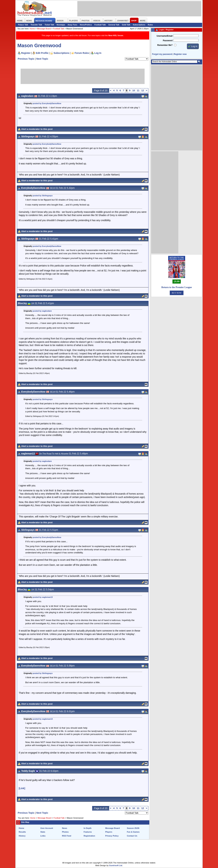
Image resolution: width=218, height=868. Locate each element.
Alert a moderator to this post (37, 129)
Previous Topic (26, 59)
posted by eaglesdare (42, 311)
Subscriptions (139, 25)
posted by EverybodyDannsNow (47, 103)
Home (32, 29)
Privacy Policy (112, 836)
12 (143, 90)
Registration (89, 836)
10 (134, 90)
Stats (43, 832)
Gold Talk (126, 25)
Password (168, 41)
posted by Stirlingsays (43, 196)
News (65, 828)
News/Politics (86, 25)
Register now (180, 54)
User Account (47, 828)
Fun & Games (133, 832)
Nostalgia (61, 25)
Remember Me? (165, 45)
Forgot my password (162, 54)
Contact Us (132, 836)
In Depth (88, 828)
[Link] (22, 788)
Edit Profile (42, 53)
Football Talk (100, 25)
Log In (98, 53)
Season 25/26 (133, 828)
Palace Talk (23, 25)
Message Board (44, 29)
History (22, 836)
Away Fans (72, 25)
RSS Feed (67, 836)
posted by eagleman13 (43, 597)
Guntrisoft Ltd (116, 865)
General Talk (114, 25)
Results (22, 832)
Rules (150, 25)
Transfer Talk (36, 25)
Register (26, 53)
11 (138, 90)
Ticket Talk (49, 25)
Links (43, 836)
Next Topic (42, 59)
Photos (65, 832)
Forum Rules (82, 53)
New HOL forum (116, 35)
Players (109, 832)
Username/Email (165, 36)
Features (88, 832)
